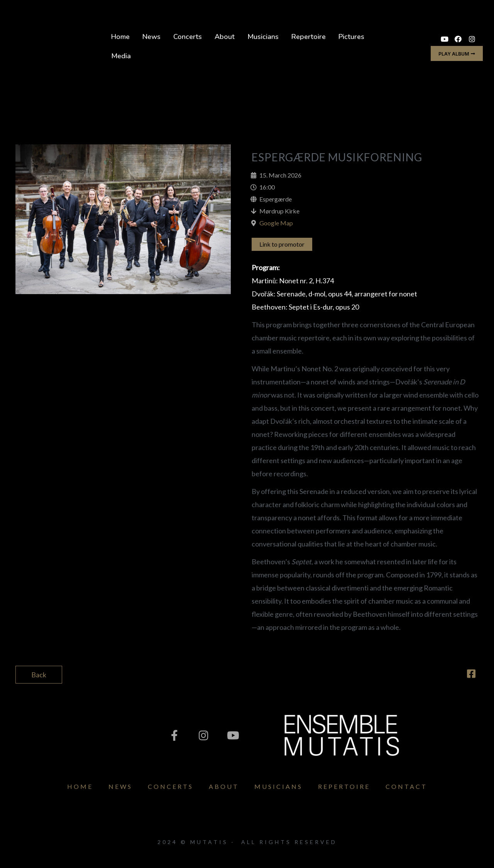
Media (121, 56)
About (225, 37)
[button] (457, 53)
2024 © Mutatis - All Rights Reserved (247, 842)
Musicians (263, 37)
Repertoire (309, 37)
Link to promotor (282, 244)
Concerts (188, 37)
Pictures (351, 37)
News (151, 37)
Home (120, 37)
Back (39, 675)
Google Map (276, 223)
